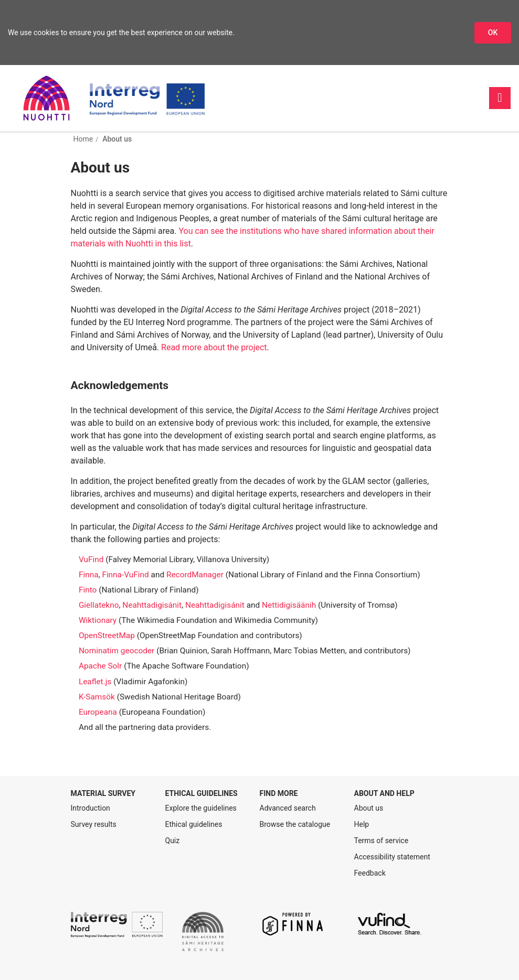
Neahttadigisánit (152, 605)
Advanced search (288, 808)
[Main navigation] (500, 98)
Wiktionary (98, 620)
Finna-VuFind (125, 575)
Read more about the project (214, 347)
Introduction (91, 808)
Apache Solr (100, 666)
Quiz (173, 841)
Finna (89, 575)
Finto (88, 590)
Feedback (370, 873)
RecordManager (195, 575)
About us (117, 139)
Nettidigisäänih (289, 605)
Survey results (94, 824)
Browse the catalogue (295, 824)
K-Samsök (97, 697)
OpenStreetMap (107, 636)
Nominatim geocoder (116, 651)
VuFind (91, 559)
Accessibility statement (392, 857)
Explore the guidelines (201, 808)
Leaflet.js (95, 682)
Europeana (98, 712)
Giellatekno (99, 605)
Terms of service (382, 841)
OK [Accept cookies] (493, 33)
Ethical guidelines (194, 824)
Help (362, 824)
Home (83, 139)
